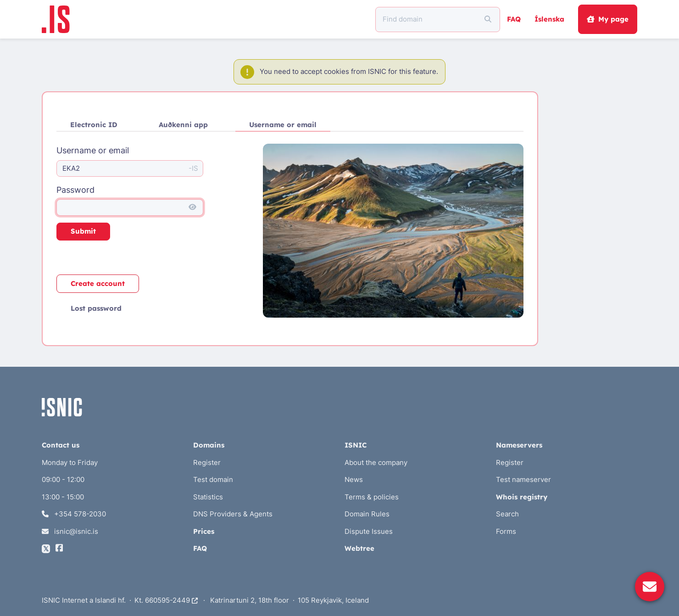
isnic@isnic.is (70, 531)
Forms (506, 531)
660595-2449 (171, 600)
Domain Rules (367, 514)
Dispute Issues (369, 531)
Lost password (96, 308)
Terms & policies (372, 497)
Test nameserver (523, 479)
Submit (83, 231)
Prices (204, 531)
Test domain (213, 479)
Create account (98, 283)
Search (507, 514)
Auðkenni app (183, 125)
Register (207, 462)
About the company (376, 462)
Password (75, 190)
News (354, 479)
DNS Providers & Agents (233, 514)
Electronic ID (94, 125)
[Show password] (192, 207)
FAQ (514, 19)
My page (607, 19)
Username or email (283, 125)
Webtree (359, 548)
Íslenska (549, 19)
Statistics (208, 497)
